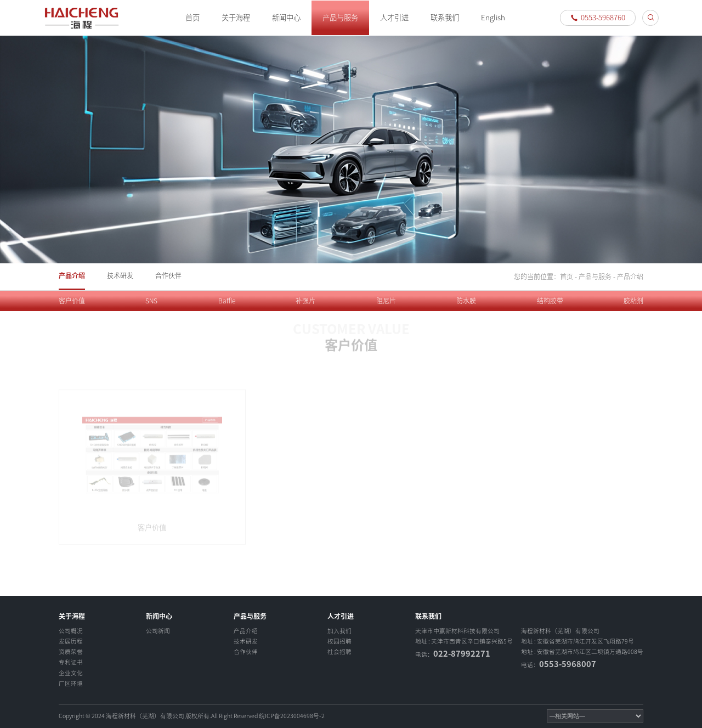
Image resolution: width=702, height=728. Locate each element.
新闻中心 (286, 18)
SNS (151, 301)
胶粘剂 (633, 301)
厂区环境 (71, 684)
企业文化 (71, 673)
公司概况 (71, 631)
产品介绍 (72, 275)
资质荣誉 (71, 652)
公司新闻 (158, 631)
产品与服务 (340, 18)
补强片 (305, 301)
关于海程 (236, 18)
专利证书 (71, 662)
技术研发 (120, 275)
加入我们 (339, 631)
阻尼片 (386, 301)
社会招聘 (339, 652)
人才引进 (394, 18)
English (493, 18)
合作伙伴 (168, 275)
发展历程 (71, 641)
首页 (193, 18)
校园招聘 (339, 641)
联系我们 (445, 18)
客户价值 (72, 301)
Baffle (227, 301)
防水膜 (466, 301)
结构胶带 (550, 301)
